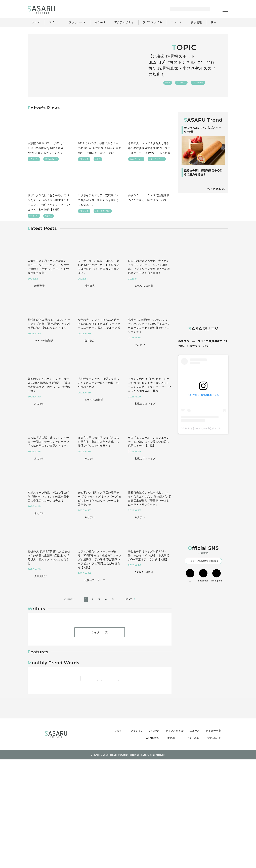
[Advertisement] (203, 255)
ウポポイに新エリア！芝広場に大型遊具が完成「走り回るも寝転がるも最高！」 (99, 201)
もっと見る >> (216, 207)
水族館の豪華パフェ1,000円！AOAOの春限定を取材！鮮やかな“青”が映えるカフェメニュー (47, 148)
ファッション (136, 839)
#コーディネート (156, 159)
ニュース (195, 839)
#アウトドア (86, 784)
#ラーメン (116, 784)
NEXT (128, 601)
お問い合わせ (214, 846)
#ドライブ (181, 79)
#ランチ (132, 784)
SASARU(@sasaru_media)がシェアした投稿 (206, 453)
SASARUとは (153, 846)
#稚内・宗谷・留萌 (79, 791)
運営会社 (172, 846)
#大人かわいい (136, 159)
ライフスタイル (175, 839)
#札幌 (102, 784)
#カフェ (49, 217)
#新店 (99, 791)
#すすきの (113, 791)
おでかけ (155, 839)
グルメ (119, 839)
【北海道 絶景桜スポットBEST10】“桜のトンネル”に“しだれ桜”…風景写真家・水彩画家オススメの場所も (184, 65)
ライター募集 (192, 846)
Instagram (217, 601)
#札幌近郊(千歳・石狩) (50, 791)
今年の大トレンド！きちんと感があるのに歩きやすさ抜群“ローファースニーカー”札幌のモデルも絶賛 (149, 148)
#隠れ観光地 (198, 79)
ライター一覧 (100, 670)
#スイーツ (34, 159)
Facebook (203, 601)
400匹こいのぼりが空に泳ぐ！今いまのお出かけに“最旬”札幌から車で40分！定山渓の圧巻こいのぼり (100, 148)
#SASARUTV (51, 159)
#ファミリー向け (102, 212)
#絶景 (168, 79)
